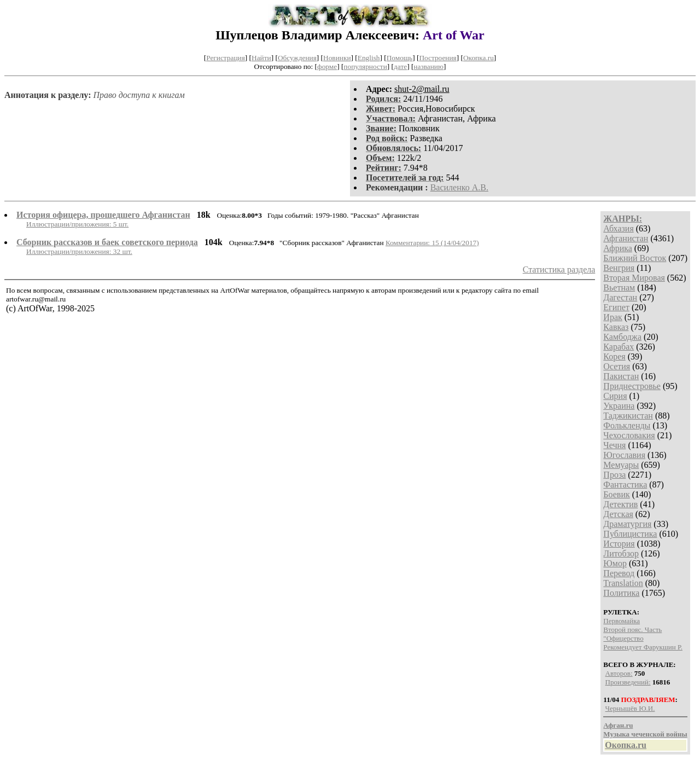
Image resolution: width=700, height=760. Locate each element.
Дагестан (620, 297)
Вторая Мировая (634, 278)
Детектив (620, 504)
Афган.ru (618, 725)
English (369, 58)
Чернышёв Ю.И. (630, 708)
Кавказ (616, 327)
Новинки (337, 58)
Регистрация (226, 58)
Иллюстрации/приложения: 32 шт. (79, 251)
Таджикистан (628, 416)
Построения (437, 58)
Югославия (624, 455)
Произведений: (628, 682)
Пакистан (621, 376)
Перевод (619, 573)
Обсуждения (297, 58)
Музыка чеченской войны (645, 734)
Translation (623, 583)
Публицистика (630, 534)
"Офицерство (623, 638)
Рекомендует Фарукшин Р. (643, 647)
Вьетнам (619, 288)
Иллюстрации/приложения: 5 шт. (77, 224)
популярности (365, 66)
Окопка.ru (479, 58)
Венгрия (619, 268)
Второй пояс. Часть (632, 630)
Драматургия (627, 524)
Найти (261, 58)
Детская (618, 514)
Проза (614, 475)
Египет (616, 307)
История (619, 544)
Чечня (614, 445)
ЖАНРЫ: (623, 219)
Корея (614, 356)
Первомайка (622, 621)
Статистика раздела (559, 269)
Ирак (612, 317)
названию (428, 66)
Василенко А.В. (459, 187)
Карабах (619, 347)
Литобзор (621, 553)
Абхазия (618, 228)
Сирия (615, 396)
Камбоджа (622, 337)
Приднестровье (632, 386)
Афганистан (626, 238)
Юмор (615, 563)
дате (400, 66)
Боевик (616, 494)
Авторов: (619, 673)
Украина (619, 406)
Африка (618, 248)
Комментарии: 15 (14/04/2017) (432, 243)
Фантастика (625, 485)
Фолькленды (627, 425)
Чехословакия (629, 435)
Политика (621, 593)
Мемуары (621, 465)
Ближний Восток (635, 258)
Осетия (617, 366)
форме (327, 66)
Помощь (399, 58)
